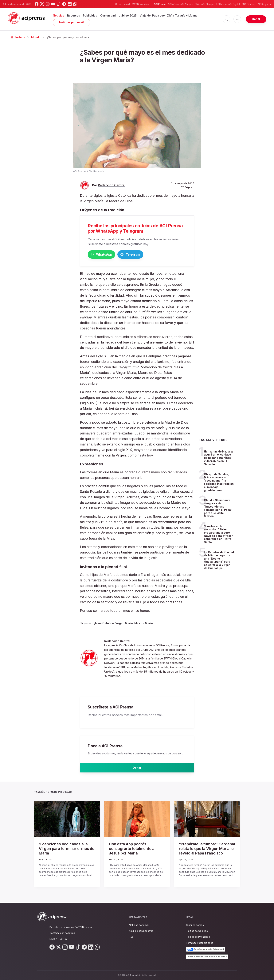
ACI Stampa (208, 4)
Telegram (149, 255)
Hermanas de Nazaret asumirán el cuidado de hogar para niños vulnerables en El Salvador (218, 459)
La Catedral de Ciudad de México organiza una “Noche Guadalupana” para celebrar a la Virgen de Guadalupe (219, 561)
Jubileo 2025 (128, 15)
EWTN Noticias (140, 4)
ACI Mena (221, 4)
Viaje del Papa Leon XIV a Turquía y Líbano (169, 15)
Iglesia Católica (103, 624)
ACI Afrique (187, 4)
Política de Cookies (197, 931)
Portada (18, 37)
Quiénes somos (195, 925)
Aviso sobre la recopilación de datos (207, 957)
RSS (131, 937)
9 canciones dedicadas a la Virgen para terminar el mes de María (64, 849)
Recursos (74, 15)
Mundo (36, 37)
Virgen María (124, 624)
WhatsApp (108, 255)
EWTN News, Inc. (84, 927)
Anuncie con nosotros (141, 931)
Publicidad (90, 15)
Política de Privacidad (198, 937)
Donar (256, 19)
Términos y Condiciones (200, 943)
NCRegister (264, 4)
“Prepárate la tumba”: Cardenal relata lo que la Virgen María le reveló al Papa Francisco (207, 851)
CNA (197, 4)
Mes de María (144, 624)
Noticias (59, 15)
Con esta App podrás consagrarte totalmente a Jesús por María (134, 849)
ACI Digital (234, 4)
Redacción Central (112, 185)
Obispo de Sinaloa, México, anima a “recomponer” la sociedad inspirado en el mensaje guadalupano (219, 483)
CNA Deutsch (249, 4)
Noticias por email (71, 22)
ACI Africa (173, 4)
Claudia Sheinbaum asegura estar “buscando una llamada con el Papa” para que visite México (218, 509)
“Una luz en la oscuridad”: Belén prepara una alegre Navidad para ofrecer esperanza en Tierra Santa (218, 535)
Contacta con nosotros (62, 933)
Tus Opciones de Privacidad (206, 949)
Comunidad (108, 15)
